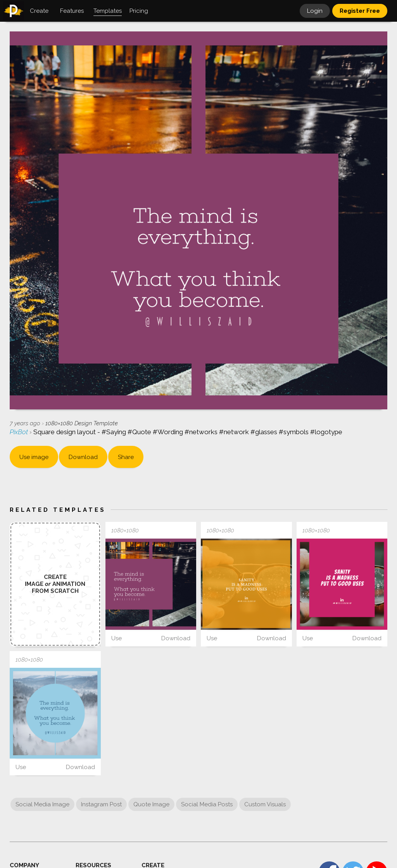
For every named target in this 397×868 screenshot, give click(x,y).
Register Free (360, 11)
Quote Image (151, 804)
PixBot (20, 432)
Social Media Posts (207, 804)
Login (315, 11)
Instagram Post (101, 804)
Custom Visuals (265, 804)
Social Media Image (42, 804)
